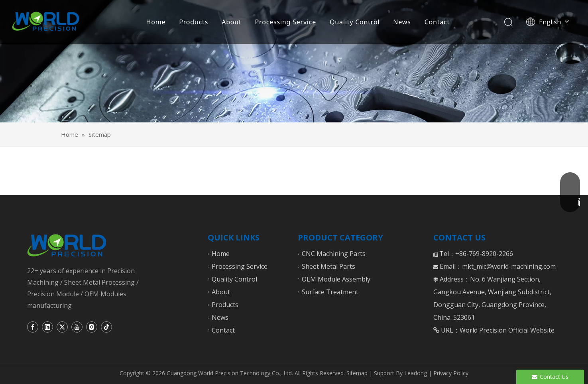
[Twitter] (62, 327)
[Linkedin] (47, 327)
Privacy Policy (450, 373)
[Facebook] (33, 327)
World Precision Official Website (507, 330)
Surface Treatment (330, 292)
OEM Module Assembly (336, 279)
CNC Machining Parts (334, 254)
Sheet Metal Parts (328, 266)
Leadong (416, 373)
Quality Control (355, 22)
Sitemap (357, 373)
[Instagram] (92, 327)
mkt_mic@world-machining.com (509, 266)
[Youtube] (77, 327)
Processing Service (286, 22)
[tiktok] (106, 327)
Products (194, 22)
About (231, 22)
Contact (437, 22)
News (402, 22)
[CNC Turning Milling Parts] (294, 61)
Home (156, 22)
